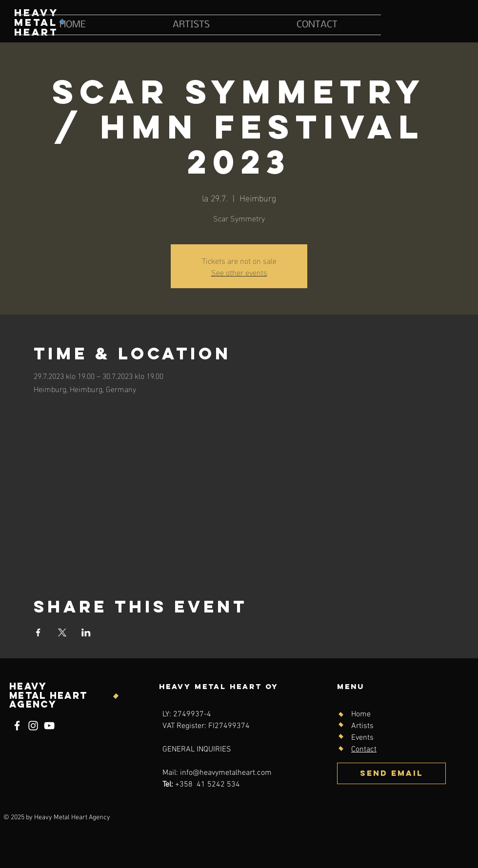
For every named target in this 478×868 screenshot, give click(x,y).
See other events (239, 272)
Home (361, 714)
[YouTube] (49, 726)
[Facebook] (17, 726)
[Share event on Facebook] (38, 632)
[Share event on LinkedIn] (86, 632)
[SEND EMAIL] (391, 773)
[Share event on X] (62, 632)
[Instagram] (33, 726)
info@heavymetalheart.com (226, 773)
